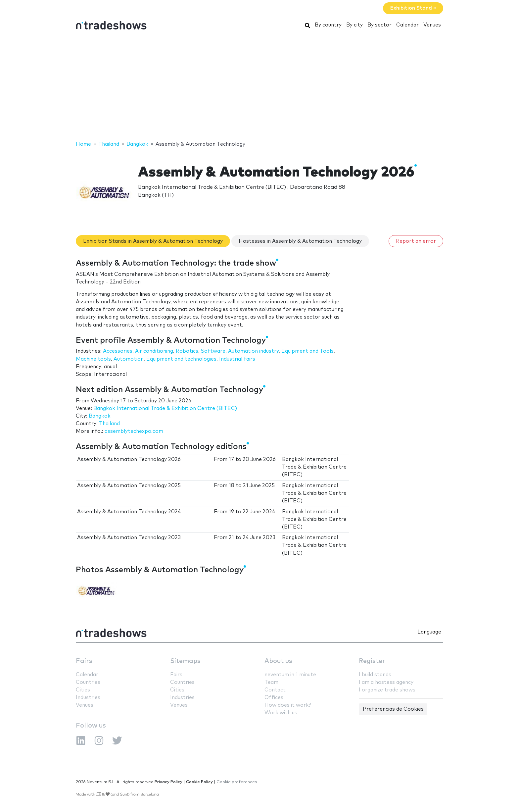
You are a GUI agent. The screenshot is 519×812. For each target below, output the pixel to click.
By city (354, 25)
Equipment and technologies (181, 359)
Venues (432, 25)
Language (429, 632)
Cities (83, 690)
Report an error (416, 241)
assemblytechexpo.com (134, 431)
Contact (275, 690)
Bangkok (100, 416)
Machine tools (93, 359)
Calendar (407, 25)
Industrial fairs (237, 359)
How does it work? (288, 705)
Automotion (129, 359)
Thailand (109, 424)
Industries (88, 698)
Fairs (84, 661)
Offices (274, 698)
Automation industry (253, 351)
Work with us (281, 713)
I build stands (375, 675)
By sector (379, 25)
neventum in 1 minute (290, 675)
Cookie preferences (237, 782)
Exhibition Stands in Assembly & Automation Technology (153, 241)
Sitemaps (185, 661)
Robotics (187, 351)
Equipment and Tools (307, 351)
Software (213, 351)
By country (328, 25)
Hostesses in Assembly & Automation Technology (300, 241)
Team (271, 682)
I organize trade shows (387, 690)
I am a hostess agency (386, 682)
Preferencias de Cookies (393, 709)
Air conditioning (154, 351)
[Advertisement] (259, 87)
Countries (88, 682)
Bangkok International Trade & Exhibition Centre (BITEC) (165, 408)
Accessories (118, 351)
